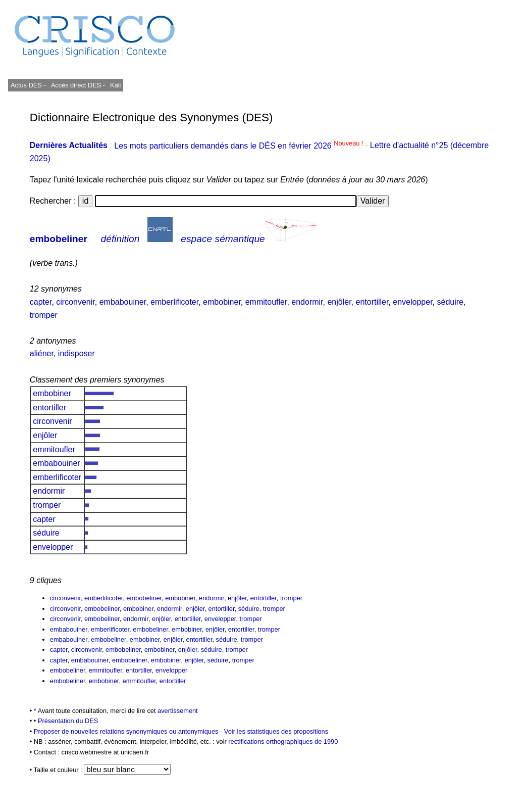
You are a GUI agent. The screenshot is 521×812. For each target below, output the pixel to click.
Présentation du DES (68, 721)
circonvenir (75, 302)
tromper (44, 315)
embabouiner (123, 302)
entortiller (372, 302)
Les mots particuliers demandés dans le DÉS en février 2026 (240, 146)
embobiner (222, 302)
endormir (307, 302)
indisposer (76, 353)
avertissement (178, 711)
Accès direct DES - (78, 85)
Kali (115, 85)
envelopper (412, 302)
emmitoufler (266, 302)
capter (41, 302)
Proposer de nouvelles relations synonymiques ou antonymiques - (129, 731)
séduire (450, 302)
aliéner (42, 353)
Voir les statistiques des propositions (276, 731)
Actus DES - (28, 85)
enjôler (339, 302)
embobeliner (59, 239)
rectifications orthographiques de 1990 (283, 742)
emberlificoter (174, 302)
